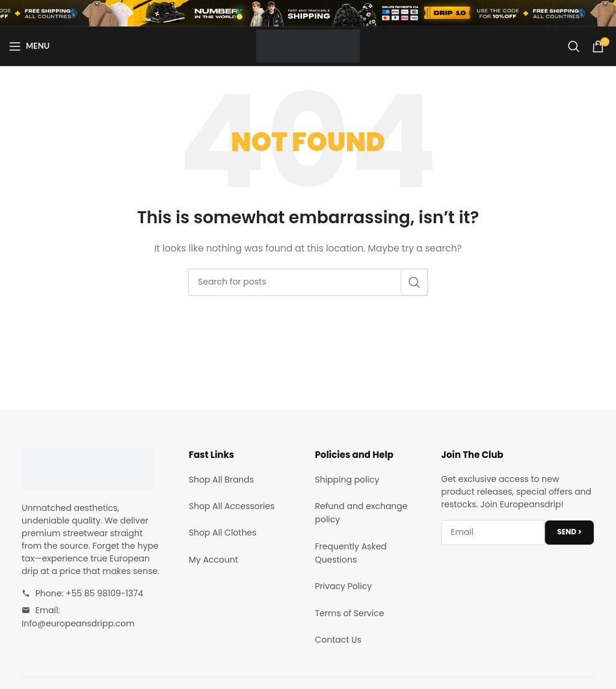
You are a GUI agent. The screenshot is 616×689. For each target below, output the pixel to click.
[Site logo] (308, 45)
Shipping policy (347, 480)
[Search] (574, 46)
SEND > (569, 532)
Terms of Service (350, 613)
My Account (214, 560)
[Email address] (493, 533)
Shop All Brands (221, 480)
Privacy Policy (344, 586)
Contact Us (338, 640)
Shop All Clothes (223, 533)
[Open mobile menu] (29, 46)
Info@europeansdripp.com (78, 623)
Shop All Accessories (232, 506)
